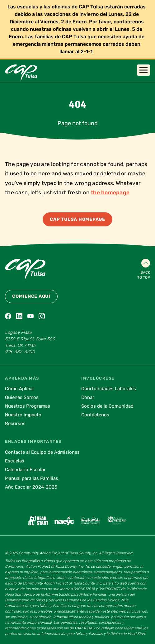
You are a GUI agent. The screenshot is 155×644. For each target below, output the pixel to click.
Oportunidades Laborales (109, 389)
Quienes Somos (22, 397)
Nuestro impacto (23, 415)
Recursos (15, 424)
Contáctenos (95, 415)
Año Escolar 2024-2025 (31, 487)
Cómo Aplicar (20, 389)
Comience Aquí (31, 296)
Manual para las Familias (32, 478)
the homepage (110, 192)
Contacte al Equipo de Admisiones (42, 452)
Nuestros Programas (28, 406)
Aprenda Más (22, 378)
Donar (88, 397)
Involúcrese (98, 378)
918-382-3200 (20, 352)
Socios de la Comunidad (107, 406)
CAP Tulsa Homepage (77, 219)
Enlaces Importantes (33, 441)
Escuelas (15, 461)
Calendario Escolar (25, 470)
